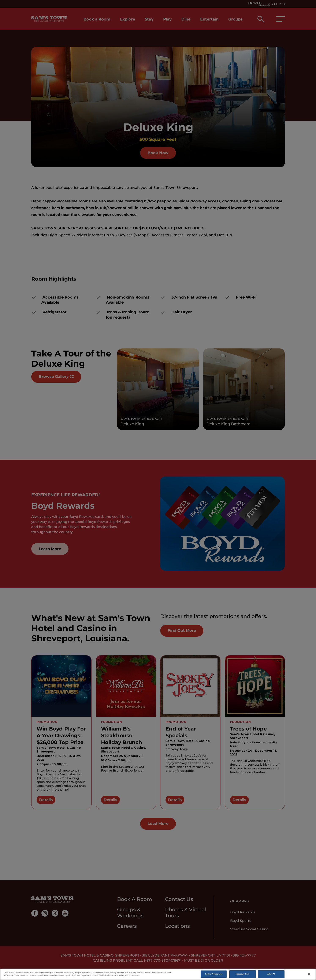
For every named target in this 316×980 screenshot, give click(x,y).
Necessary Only (243, 975)
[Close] (309, 975)
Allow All (271, 975)
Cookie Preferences (214, 975)
